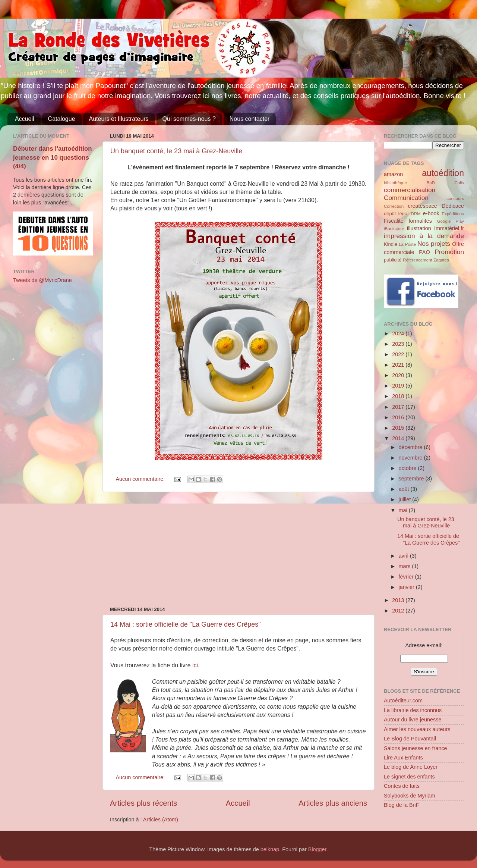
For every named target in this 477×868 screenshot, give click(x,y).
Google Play (451, 221)
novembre (411, 458)
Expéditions (453, 214)
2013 (399, 600)
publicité (393, 260)
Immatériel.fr (449, 228)
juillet (406, 499)
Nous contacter (250, 119)
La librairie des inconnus (413, 710)
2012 (399, 611)
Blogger (317, 849)
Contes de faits (402, 786)
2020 (399, 375)
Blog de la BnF (401, 805)
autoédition (443, 173)
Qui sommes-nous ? (189, 119)
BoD (431, 183)
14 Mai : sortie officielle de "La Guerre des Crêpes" (186, 624)
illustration (419, 228)
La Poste (407, 244)
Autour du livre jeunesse (413, 720)
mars (405, 566)
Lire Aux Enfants (403, 758)
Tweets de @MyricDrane (42, 280)
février (407, 577)
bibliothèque (395, 183)
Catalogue (62, 119)
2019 (399, 386)
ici (195, 665)
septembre (412, 479)
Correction (394, 206)
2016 (399, 417)
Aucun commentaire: (141, 479)
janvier (407, 587)
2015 (399, 428)
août (405, 489)
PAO (424, 252)
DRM (416, 214)
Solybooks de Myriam (410, 796)
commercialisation (410, 190)
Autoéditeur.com (403, 701)
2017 (399, 407)
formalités (420, 221)
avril (404, 556)
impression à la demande (424, 236)
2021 (399, 365)
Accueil (25, 119)
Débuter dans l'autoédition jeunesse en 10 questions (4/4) (53, 157)
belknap (270, 849)
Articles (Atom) (161, 820)
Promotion (449, 252)
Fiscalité (394, 221)
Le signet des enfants (409, 777)
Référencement (418, 260)
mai (404, 510)
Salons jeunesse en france (416, 748)
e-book (431, 213)
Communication (406, 198)
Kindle (391, 244)
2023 (399, 344)
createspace (422, 206)
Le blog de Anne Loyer (411, 767)
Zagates (441, 260)
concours (455, 198)
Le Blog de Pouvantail (410, 739)
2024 (399, 333)
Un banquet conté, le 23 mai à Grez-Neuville (176, 151)
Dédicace (453, 206)
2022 (399, 354)
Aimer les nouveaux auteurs (417, 729)
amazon (393, 174)
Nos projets (434, 244)
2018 (399, 396)
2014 (399, 438)
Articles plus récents (143, 803)
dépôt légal (396, 214)
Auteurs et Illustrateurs (119, 119)
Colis (459, 183)
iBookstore (394, 229)
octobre (408, 468)
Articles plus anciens (333, 803)
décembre (411, 447)
